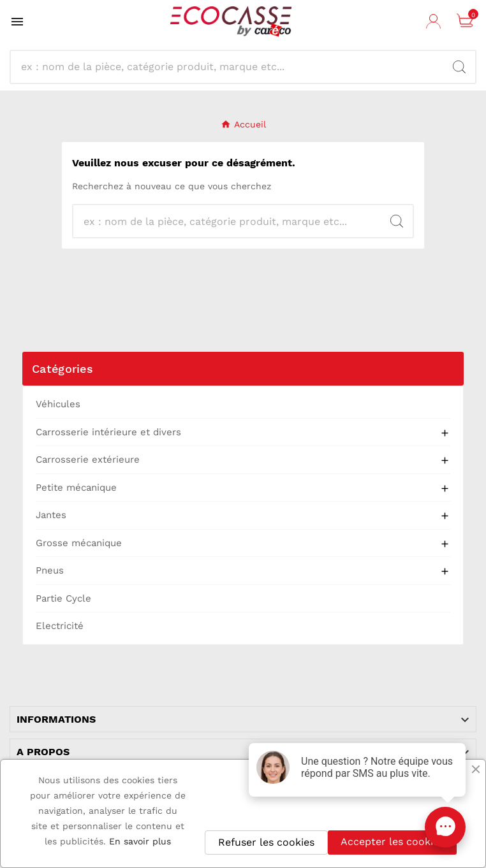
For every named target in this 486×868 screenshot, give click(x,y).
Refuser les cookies (266, 842)
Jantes (51, 515)
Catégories (63, 369)
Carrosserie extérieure (88, 459)
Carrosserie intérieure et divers (108, 432)
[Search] (459, 67)
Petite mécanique (76, 488)
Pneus (50, 570)
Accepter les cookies (392, 842)
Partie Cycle (63, 598)
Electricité (60, 626)
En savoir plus (140, 841)
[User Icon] (435, 22)
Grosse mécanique (79, 543)
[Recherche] (232, 67)
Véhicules (58, 404)
